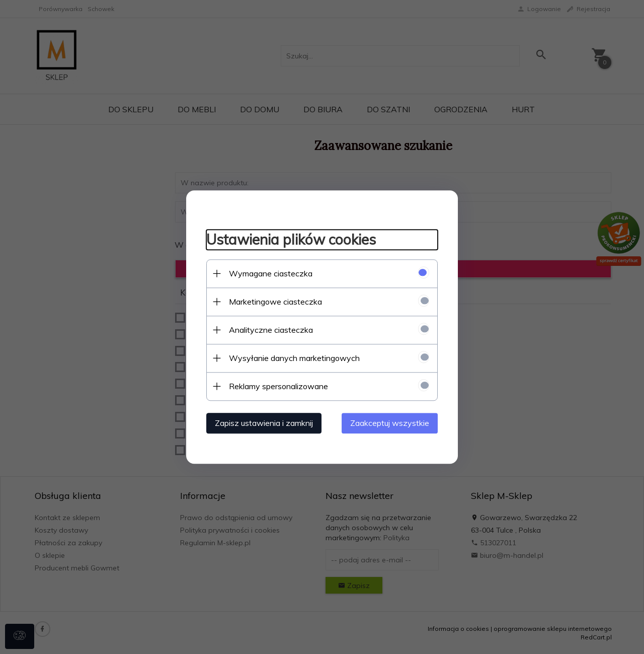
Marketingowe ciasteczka (275, 302)
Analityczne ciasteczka (271, 330)
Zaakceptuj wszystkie (390, 423)
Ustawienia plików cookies (291, 240)
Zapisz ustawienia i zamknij (264, 423)
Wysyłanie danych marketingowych (294, 358)
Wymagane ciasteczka (271, 273)
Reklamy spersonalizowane (278, 386)
